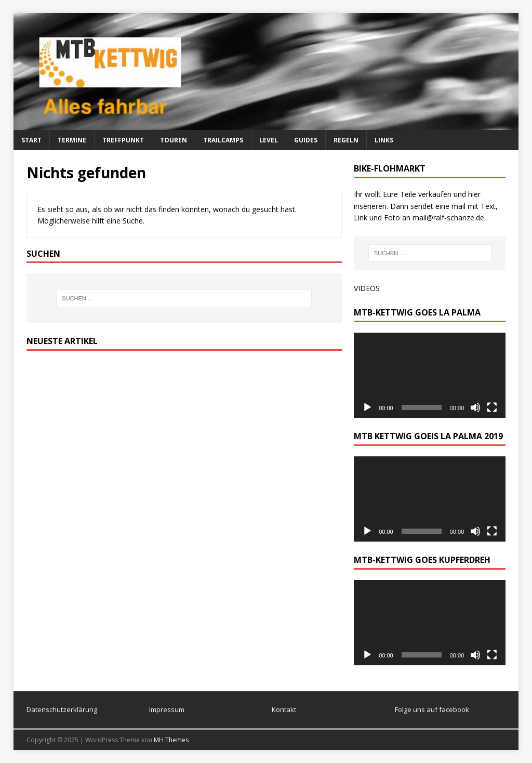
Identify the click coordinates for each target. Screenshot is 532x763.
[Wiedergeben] (367, 407)
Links (384, 140)
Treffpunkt (123, 140)
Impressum (167, 709)
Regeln (346, 140)
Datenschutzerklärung (62, 709)
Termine (72, 140)
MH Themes (171, 740)
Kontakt (284, 709)
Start (31, 140)
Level (269, 140)
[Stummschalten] (475, 407)
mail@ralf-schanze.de (448, 218)
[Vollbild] (492, 407)
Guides (306, 140)
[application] (430, 375)
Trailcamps (223, 140)
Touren (174, 140)
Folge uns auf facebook (432, 709)
